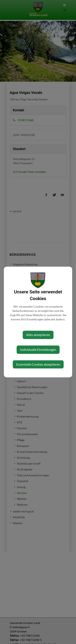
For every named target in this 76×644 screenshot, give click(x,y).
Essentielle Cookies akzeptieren (38, 364)
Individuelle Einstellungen (38, 349)
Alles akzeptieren (38, 335)
